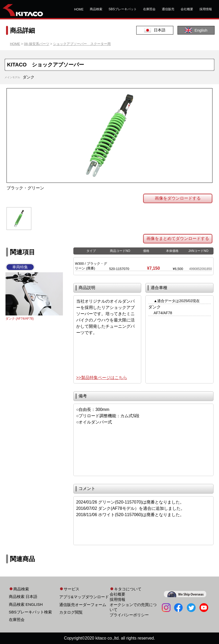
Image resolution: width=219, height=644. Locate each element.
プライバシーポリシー (129, 615)
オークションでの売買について (133, 607)
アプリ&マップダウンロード (84, 597)
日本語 (155, 30)
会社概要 (187, 9)
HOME (79, 9)
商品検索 (96, 9)
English (196, 30)
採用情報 (206, 9)
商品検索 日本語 (23, 597)
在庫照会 (149, 9)
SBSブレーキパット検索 (30, 612)
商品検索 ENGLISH (26, 604)
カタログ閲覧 (71, 612)
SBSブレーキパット (123, 9)
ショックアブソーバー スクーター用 (82, 44)
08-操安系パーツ (37, 44)
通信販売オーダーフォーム (83, 605)
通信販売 (168, 9)
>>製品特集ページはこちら (102, 378)
